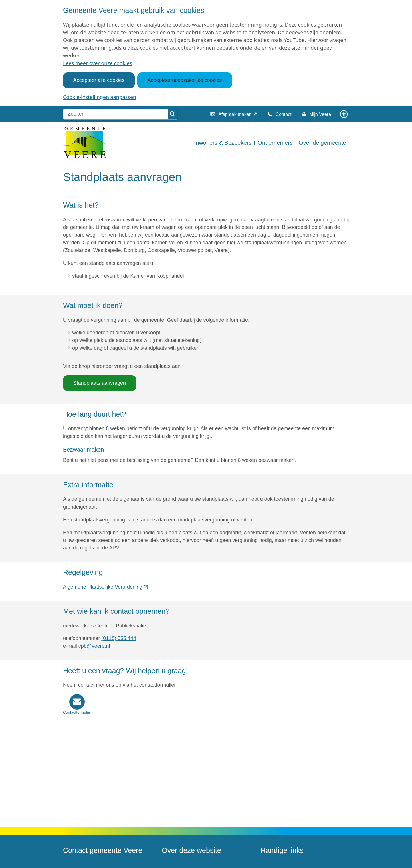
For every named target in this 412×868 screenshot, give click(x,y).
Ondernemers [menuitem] (275, 143)
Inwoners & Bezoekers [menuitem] (223, 143)
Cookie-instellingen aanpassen (100, 97)
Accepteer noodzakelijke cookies (185, 80)
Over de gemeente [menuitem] (322, 143)
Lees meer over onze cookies (98, 63)
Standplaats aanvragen (100, 383)
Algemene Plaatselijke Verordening (106, 587)
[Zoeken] (115, 114)
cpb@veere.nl (94, 646)
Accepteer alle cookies (99, 80)
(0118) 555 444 (119, 638)
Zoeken (173, 114)
